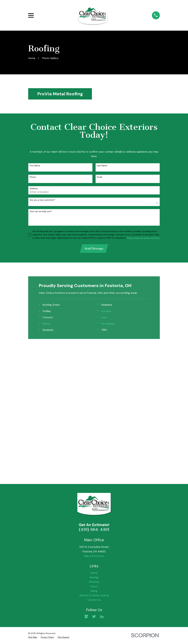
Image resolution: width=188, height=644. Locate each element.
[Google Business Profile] (86, 490)
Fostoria (106, 311)
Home (94, 446)
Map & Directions (94, 430)
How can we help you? (41, 211)
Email (99, 177)
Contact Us (94, 474)
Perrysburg (108, 324)
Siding (94, 464)
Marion (46, 324)
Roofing (94, 451)
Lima (104, 318)
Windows (94, 456)
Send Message (94, 249)
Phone (33, 177)
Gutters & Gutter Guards (94, 469)
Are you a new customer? (42, 200)
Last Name (102, 166)
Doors (94, 460)
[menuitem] (33, 511)
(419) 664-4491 (94, 403)
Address (34, 189)
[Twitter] (94, 490)
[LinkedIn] (102, 490)
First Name (35, 166)
